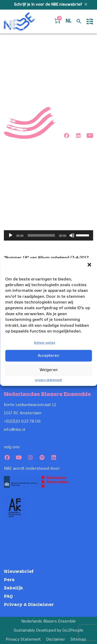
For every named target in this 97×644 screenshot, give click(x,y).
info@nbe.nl (14, 430)
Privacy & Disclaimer (29, 605)
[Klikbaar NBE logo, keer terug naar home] (20, 21)
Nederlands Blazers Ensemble (48, 621)
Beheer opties (45, 343)
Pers (9, 580)
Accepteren (48, 356)
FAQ (8, 596)
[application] (48, 235)
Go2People (73, 630)
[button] (89, 265)
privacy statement (48, 380)
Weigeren (49, 370)
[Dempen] (72, 235)
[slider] (41, 235)
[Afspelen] (11, 235)
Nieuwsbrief (19, 572)
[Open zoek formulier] (79, 21)
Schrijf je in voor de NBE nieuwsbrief (48, 5)
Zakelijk (13, 588)
